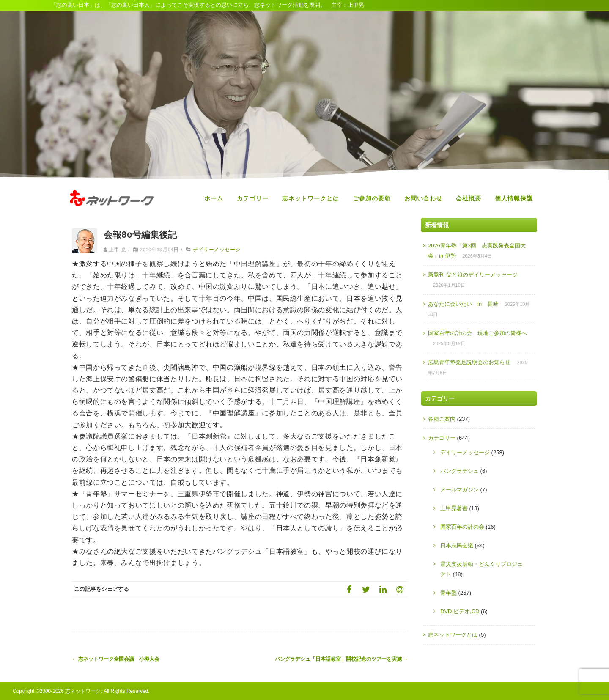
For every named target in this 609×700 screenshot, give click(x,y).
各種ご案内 (442, 419)
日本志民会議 (457, 545)
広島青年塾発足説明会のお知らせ (469, 362)
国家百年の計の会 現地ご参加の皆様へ (477, 333)
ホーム (214, 198)
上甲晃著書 (454, 508)
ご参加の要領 (372, 198)
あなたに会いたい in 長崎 (463, 304)
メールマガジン (459, 490)
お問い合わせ (423, 198)
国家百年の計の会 (462, 527)
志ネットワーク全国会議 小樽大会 (116, 659)
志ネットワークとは (311, 198)
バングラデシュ (459, 471)
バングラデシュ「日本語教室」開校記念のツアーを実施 (342, 659)
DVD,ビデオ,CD (460, 611)
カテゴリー (253, 198)
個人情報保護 (514, 198)
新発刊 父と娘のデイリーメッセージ (473, 275)
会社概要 (469, 198)
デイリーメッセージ (217, 250)
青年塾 (449, 593)
